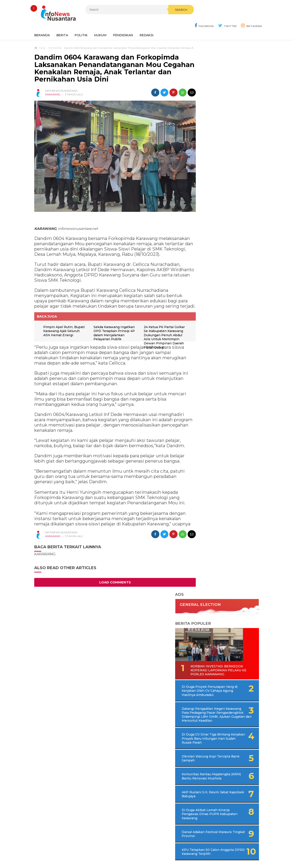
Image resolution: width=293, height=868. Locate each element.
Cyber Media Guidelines (151, 850)
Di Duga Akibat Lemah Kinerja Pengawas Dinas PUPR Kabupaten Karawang (222, 316)
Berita (62, 24)
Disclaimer (206, 850)
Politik (81, 24)
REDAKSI (146, 24)
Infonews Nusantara (146, 857)
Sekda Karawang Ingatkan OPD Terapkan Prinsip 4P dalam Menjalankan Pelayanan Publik (111, 329)
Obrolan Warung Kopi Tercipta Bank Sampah (218, 256)
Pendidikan (123, 24)
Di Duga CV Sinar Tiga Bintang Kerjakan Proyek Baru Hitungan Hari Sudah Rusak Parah (226, 235)
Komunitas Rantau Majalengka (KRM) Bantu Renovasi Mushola (219, 276)
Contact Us (106, 850)
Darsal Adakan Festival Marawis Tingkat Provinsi (220, 336)
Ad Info (124, 850)
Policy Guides (183, 850)
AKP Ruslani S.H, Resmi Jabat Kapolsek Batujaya (219, 296)
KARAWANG (53, 84)
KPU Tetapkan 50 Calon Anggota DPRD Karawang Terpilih (220, 356)
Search (170, 19)
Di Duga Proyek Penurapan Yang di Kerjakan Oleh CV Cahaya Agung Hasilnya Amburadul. (228, 181)
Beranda (42, 24)
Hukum (100, 24)
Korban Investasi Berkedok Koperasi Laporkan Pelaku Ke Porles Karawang (220, 158)
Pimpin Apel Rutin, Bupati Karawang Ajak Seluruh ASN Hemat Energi (61, 327)
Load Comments (111, 582)
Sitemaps (86, 850)
